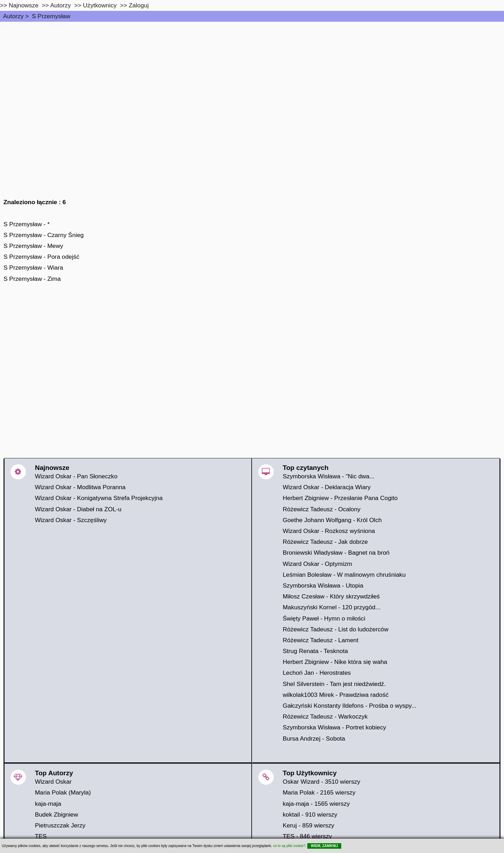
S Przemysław (51, 16)
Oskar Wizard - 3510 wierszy (321, 782)
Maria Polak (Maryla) (63, 792)
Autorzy (13, 16)
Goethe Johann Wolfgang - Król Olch (332, 520)
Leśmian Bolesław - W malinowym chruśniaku (344, 575)
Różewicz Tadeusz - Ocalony (322, 509)
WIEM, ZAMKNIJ (324, 846)
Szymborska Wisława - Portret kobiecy (335, 727)
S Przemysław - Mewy (33, 246)
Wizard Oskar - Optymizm (317, 564)
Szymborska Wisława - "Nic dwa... (329, 476)
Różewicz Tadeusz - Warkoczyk (325, 716)
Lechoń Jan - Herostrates (317, 673)
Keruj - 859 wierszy (309, 825)
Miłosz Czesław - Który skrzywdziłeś (331, 596)
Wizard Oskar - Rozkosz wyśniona (329, 531)
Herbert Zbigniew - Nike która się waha (335, 662)
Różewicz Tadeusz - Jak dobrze (325, 542)
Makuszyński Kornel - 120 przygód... (332, 607)
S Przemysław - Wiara (33, 268)
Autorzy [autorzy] (61, 5)
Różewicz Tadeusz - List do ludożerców (336, 629)
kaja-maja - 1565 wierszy (316, 804)
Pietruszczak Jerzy (60, 825)
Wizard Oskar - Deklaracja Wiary (327, 487)
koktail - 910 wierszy (310, 814)
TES (41, 836)
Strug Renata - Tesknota (316, 651)
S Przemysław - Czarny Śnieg (44, 235)
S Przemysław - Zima (32, 279)
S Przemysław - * (27, 224)
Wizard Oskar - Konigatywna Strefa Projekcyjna (99, 498)
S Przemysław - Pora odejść (41, 257)
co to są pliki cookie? (289, 846)
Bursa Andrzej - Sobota (314, 738)
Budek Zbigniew (57, 814)
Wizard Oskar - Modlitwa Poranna (80, 487)
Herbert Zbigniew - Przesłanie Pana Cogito (340, 498)
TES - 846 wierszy (307, 836)
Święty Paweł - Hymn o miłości (324, 618)
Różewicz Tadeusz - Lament (321, 640)
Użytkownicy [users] (100, 5)
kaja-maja (48, 804)
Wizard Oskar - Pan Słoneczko (76, 476)
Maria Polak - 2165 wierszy (319, 792)
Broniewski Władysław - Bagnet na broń (336, 553)
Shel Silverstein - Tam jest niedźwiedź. (334, 684)
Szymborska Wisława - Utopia (323, 585)
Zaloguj (139, 5)
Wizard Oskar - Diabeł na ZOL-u (78, 509)
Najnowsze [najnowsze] (24, 5)
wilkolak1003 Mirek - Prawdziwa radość (336, 695)
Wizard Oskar (53, 782)
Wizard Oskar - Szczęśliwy (71, 520)
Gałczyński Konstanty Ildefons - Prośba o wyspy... (350, 706)
